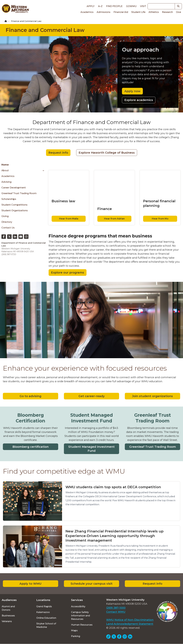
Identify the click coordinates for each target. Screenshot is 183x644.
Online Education (46, 618)
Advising (6, 182)
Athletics (154, 12)
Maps (74, 630)
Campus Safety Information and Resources (80, 616)
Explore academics (139, 100)
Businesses (8, 616)
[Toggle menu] (42, 171)
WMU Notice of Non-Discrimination (130, 620)
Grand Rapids (44, 606)
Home (5, 165)
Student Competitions (14, 205)
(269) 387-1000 (116, 608)
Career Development (14, 188)
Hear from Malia (69, 219)
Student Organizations (15, 210)
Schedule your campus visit (92, 584)
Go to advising (30, 396)
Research (167, 12)
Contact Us (8, 228)
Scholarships (9, 199)
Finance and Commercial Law (45, 30)
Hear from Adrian (114, 219)
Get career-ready (92, 396)
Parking (76, 636)
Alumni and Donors (8, 608)
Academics (87, 12)
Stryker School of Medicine (46, 625)
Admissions (104, 12)
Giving (5, 216)
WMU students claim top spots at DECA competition (113, 487)
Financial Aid (121, 12)
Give (178, 12)
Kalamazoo (43, 612)
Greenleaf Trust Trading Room (19, 193)
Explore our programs (68, 273)
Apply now (132, 91)
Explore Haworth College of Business (107, 153)
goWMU (131, 6)
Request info (58, 153)
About (5, 170)
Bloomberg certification (31, 447)
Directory (7, 222)
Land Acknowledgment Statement (130, 624)
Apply (91, 6)
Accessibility (78, 606)
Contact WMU (116, 612)
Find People (114, 6)
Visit (143, 6)
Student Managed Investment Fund (91, 449)
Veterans (7, 621)
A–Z (100, 6)
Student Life (138, 12)
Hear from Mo (160, 219)
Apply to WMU (30, 584)
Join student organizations (152, 396)
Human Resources (82, 625)
